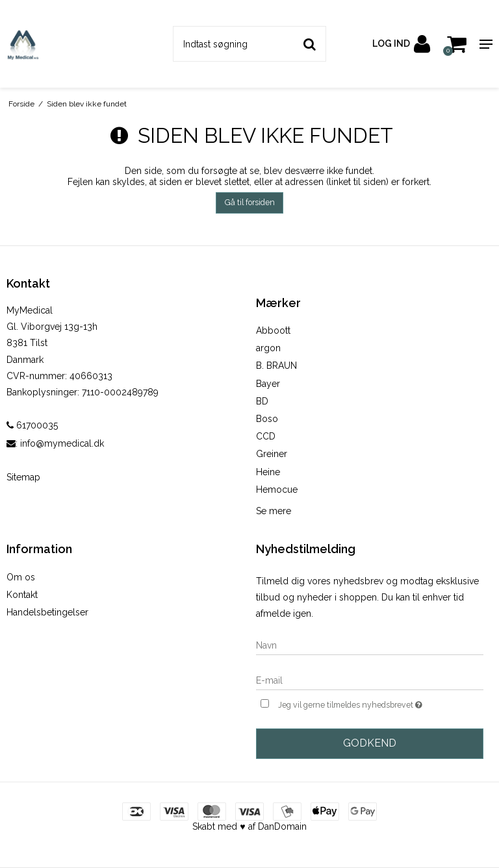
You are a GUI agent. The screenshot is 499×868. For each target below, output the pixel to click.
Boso (267, 419)
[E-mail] (370, 680)
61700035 (32, 425)
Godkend (370, 743)
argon (268, 348)
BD (262, 401)
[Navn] (370, 645)
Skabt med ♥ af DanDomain (249, 826)
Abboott (273, 330)
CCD (266, 436)
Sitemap (23, 477)
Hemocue (277, 490)
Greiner (272, 454)
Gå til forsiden (250, 202)
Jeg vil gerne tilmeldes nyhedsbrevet (381, 703)
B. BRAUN (276, 366)
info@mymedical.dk (62, 443)
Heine (268, 472)
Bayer (268, 384)
